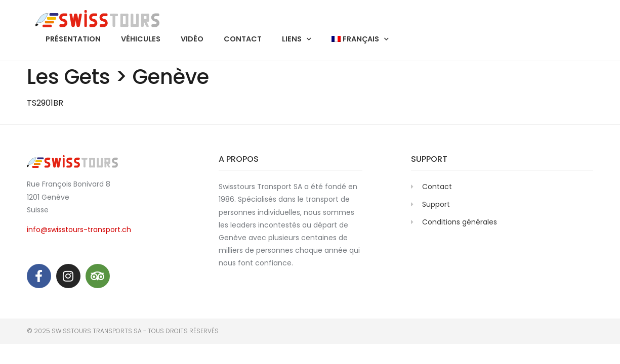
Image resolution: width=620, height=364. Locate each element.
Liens (297, 39)
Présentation (73, 39)
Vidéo (192, 39)
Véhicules (141, 39)
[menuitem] (360, 39)
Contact (243, 39)
